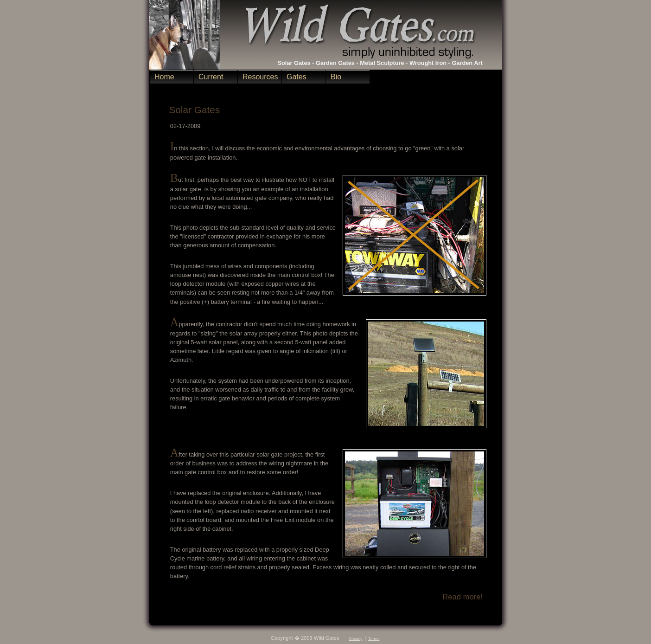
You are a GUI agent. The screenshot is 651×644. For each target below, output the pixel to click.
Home (164, 77)
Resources (260, 77)
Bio (336, 77)
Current (211, 77)
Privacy (355, 638)
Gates (297, 77)
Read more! (463, 597)
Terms (374, 638)
